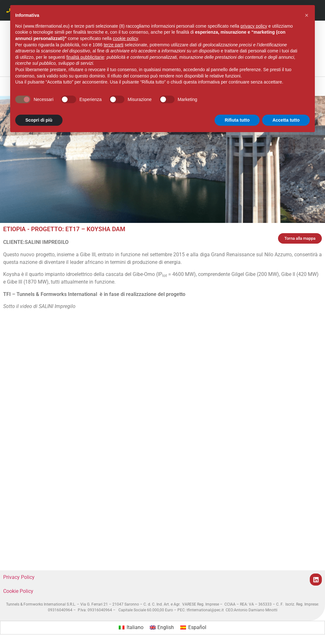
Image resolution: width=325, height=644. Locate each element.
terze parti (114, 45)
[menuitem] (131, 628)
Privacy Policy (19, 577)
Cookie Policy (18, 591)
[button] (307, 15)
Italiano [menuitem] (135, 627)
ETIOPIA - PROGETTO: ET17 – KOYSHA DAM (64, 229)
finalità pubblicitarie (85, 57)
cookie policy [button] (125, 38)
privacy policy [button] (254, 26)
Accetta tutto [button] (286, 120)
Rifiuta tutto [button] (237, 120)
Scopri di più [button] (39, 120)
